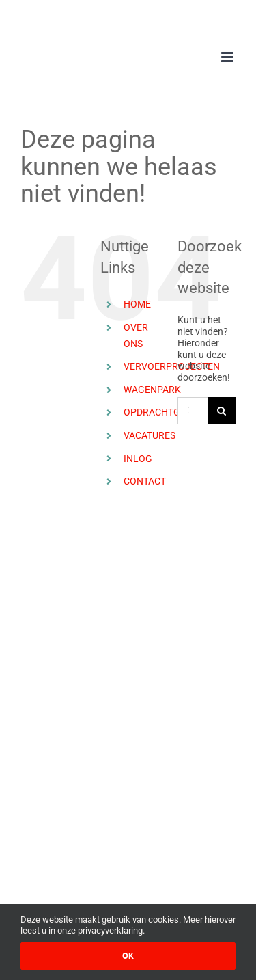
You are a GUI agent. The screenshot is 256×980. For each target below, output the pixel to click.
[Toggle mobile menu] (228, 57)
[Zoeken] (222, 411)
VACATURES (150, 435)
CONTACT (145, 481)
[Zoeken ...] (193, 411)
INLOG (138, 459)
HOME (137, 304)
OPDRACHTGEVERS (166, 412)
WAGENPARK (152, 390)
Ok (128, 956)
